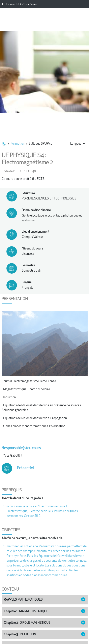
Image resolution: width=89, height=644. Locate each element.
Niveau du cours (32, 249)
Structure (28, 193)
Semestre (28, 266)
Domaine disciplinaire (36, 210)
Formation (18, 144)
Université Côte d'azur (21, 4)
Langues (78, 144)
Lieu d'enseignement (36, 232)
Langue (27, 282)
